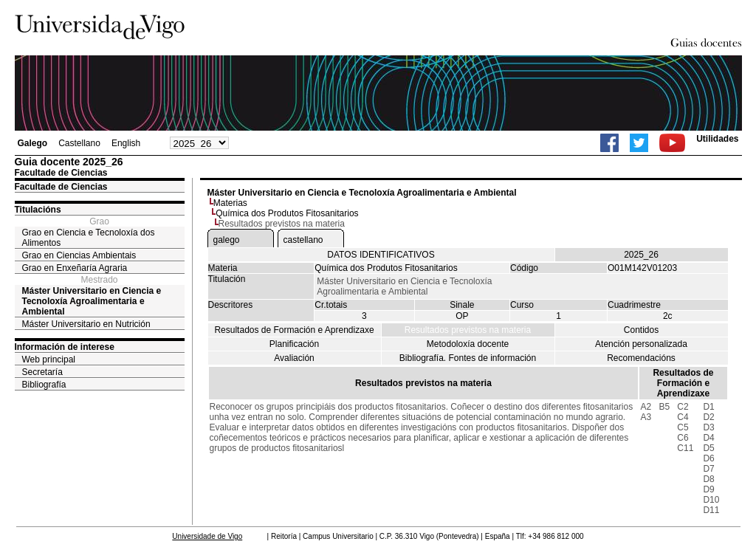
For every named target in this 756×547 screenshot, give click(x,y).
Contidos (641, 330)
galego (227, 240)
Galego (33, 143)
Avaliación (294, 358)
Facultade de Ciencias (61, 187)
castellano (303, 240)
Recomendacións (641, 358)
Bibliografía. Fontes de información (468, 358)
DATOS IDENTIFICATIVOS (381, 255)
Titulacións (38, 210)
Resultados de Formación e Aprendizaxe (294, 330)
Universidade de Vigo (207, 536)
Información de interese (65, 347)
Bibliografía (44, 385)
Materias (230, 203)
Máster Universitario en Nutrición (86, 324)
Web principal (49, 359)
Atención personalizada (641, 344)
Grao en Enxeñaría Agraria (75, 268)
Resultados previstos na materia (468, 330)
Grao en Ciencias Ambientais (79, 255)
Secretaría (42, 372)
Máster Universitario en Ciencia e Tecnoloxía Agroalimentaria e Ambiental (92, 301)
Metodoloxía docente (468, 344)
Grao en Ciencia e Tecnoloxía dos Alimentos (89, 238)
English (126, 143)
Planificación (294, 344)
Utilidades (717, 139)
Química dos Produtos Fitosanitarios (287, 213)
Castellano (79, 143)
